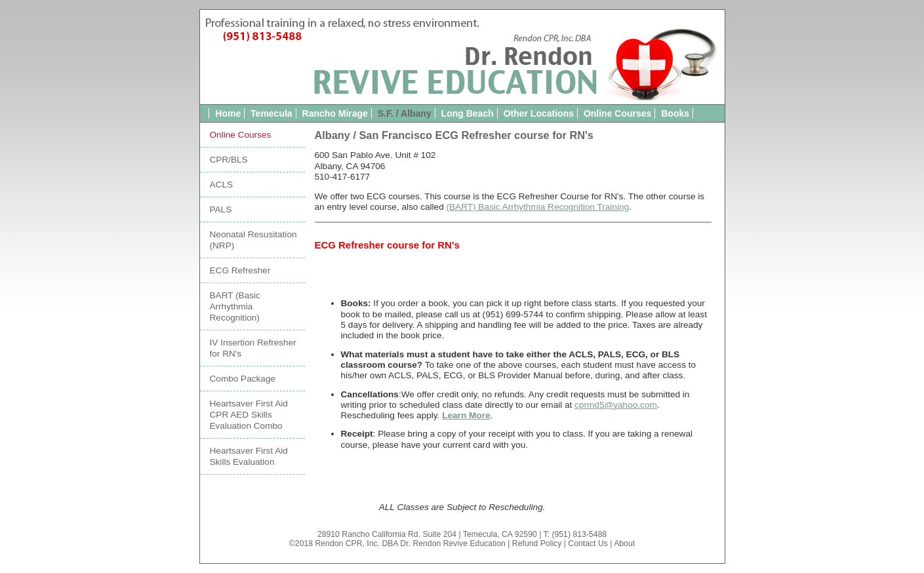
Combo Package (243, 379)
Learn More (466, 415)
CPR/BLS (229, 160)
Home (228, 113)
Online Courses (617, 113)
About (624, 543)
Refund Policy (537, 543)
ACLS (222, 185)
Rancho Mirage (335, 113)
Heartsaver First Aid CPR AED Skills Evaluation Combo (249, 415)
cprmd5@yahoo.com (616, 405)
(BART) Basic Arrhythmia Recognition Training (538, 207)
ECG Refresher (240, 270)
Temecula (271, 113)
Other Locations (539, 113)
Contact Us (588, 543)
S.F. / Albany (405, 113)
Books (675, 113)
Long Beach (468, 113)
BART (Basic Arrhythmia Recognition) (235, 306)
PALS (221, 209)
